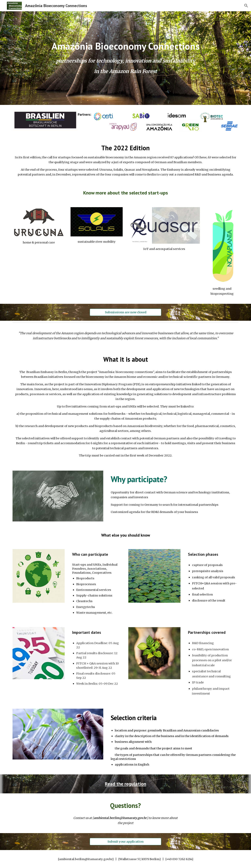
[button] (246, 6)
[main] (125, 46)
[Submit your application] (125, 842)
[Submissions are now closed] (125, 312)
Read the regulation (125, 784)
